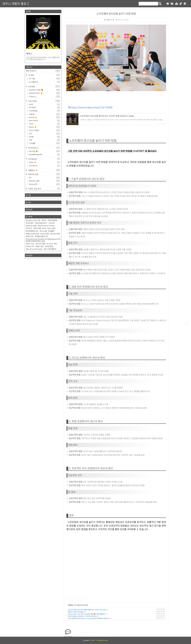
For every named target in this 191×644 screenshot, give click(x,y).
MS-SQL (31, 244)
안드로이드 (44, 166)
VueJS (44, 124)
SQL (45, 220)
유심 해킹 (50, 246)
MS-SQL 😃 (44, 151)
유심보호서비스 (42, 223)
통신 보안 (40, 246)
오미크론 (38, 228)
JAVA (44, 104)
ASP (44, 140)
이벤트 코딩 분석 (44, 189)
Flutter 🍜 (44, 162)
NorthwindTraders (35, 249)
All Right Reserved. (102, 640)
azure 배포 (56, 234)
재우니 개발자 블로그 (16, 4)
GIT (44, 134)
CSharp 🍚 (44, 97)
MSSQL (30, 236)
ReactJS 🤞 (44, 117)
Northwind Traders (47, 226)
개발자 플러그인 (42, 236)
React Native (44, 121)
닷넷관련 (44, 86)
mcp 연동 (45, 234)
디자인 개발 (41, 244)
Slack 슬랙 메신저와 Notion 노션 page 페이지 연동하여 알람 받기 (89, 618)
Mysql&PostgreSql (44, 155)
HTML (44, 137)
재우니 (93, 640)
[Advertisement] (116, 569)
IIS (44, 178)
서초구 (30, 228)
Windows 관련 (44, 181)
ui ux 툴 (44, 231)
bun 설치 (52, 228)
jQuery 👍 (44, 127)
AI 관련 (44, 75)
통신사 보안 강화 (33, 234)
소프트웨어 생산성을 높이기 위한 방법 (116, 14)
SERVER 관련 (44, 174)
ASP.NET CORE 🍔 (44, 90)
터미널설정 (53, 220)
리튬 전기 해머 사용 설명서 (76, 612)
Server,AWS (44, 184)
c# (45, 228)
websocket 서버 (34, 220)
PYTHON (44, 108)
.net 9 (50, 244)
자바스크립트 (44, 130)
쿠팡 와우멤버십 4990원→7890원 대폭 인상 (82, 616)
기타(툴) (44, 143)
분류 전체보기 (43, 71)
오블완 (52, 231)
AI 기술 (44, 78)
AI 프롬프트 (44, 82)
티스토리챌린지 (51, 249)
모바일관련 (44, 159)
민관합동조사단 (33, 231)
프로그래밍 (44, 101)
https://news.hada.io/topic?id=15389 (92, 107)
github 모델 (32, 226)
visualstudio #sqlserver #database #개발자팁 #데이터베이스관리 (43, 240)
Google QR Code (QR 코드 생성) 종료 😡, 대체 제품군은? (87, 614)
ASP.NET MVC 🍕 (44, 93)
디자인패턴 (44, 111)
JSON (52, 223)
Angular (44, 114)
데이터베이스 (44, 148)
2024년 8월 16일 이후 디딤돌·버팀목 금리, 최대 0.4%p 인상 (87, 610)
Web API (31, 246)
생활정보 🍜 (109, 20)
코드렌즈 (30, 223)
